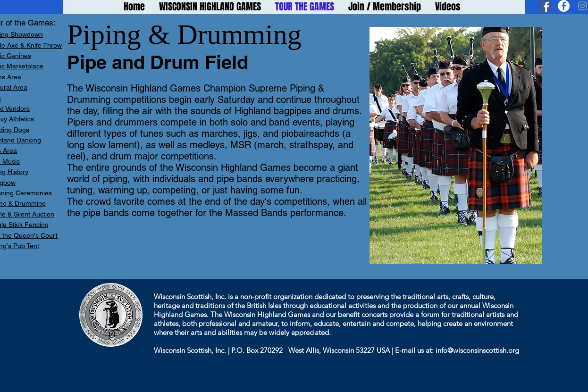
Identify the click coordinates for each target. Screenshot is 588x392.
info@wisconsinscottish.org (477, 350)
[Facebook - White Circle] (564, 6)
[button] (456, 146)
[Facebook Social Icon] (545, 6)
